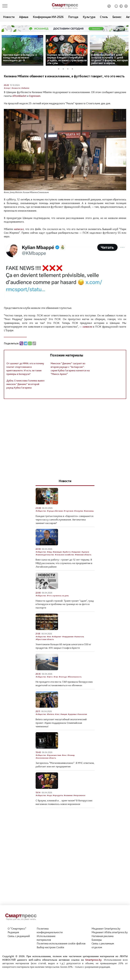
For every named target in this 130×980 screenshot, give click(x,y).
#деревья (72, 725)
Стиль (104, 17)
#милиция (57, 562)
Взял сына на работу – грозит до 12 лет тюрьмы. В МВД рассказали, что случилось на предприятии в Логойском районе (64, 574)
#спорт (7, 98)
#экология (82, 725)
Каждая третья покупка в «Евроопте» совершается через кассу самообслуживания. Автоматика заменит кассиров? (64, 530)
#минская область (83, 565)
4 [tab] (73, 68)
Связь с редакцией (19, 936)
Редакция (13, 932)
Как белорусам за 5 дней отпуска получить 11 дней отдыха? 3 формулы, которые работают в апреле (110, 59)
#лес (57, 725)
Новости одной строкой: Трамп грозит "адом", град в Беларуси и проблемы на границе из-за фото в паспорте (65, 615)
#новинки (68, 806)
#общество (41, 521)
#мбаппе (25, 98)
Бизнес (117, 17)
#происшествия (54, 766)
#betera (51, 725)
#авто (50, 687)
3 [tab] (69, 68)
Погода (73, 17)
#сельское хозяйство (64, 565)
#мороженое (79, 806)
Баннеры (97, 940)
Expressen (35, 106)
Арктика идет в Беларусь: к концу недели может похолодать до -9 (20, 57)
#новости (16, 98)
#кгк (49, 647)
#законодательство (45, 565)
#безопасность (75, 687)
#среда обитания (55, 521)
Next (126, 49)
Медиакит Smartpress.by (106, 929)
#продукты (58, 806)
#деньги (85, 562)
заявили (88, 337)
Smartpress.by (93, 960)
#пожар (71, 766)
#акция (64, 725)
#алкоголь (79, 647)
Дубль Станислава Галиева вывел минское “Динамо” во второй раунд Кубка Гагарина (25, 394)
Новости (9, 17)
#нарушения (68, 647)
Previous (4, 49)
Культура (89, 17)
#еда (49, 806)
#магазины (89, 521)
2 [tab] (64, 68)
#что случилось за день (58, 606)
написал (19, 239)
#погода (63, 687)
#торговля (68, 521)
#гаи (56, 687)
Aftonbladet (20, 106)
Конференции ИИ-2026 (48, 17)
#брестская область (45, 650)
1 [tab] (60, 68)
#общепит (57, 647)
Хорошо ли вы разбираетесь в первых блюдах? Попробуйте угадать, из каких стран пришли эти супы (67, 59)
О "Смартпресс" (17, 929)
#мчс (64, 766)
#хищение (76, 562)
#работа (67, 562)
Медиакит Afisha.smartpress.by (110, 932)
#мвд (49, 562)
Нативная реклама (103, 936)
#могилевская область (46, 768)
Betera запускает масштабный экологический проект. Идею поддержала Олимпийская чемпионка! (61, 733)
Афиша (24, 17)
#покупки (79, 521)
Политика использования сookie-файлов (61, 943)
